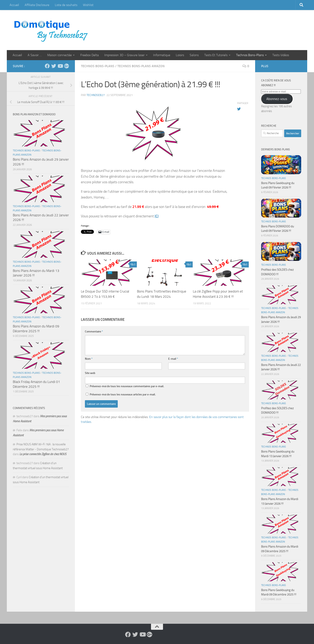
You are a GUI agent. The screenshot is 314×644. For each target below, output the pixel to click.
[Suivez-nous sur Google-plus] (66, 66)
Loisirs (180, 55)
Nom (89, 359)
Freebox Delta (90, 55)
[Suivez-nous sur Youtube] (60, 66)
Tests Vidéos (281, 55)
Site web (90, 373)
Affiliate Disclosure (37, 5)
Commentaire (94, 332)
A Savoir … (35, 55)
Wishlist (88, 5)
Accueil (14, 5)
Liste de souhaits (66, 5)
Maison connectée (59, 55)
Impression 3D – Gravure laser (124, 55)
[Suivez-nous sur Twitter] (54, 66)
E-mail (173, 359)
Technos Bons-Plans (250, 55)
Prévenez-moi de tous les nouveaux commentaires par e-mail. (127, 386)
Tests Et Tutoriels (216, 55)
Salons (194, 55)
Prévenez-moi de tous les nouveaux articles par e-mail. (123, 394)
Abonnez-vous (277, 99)
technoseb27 (96, 95)
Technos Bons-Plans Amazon (141, 66)
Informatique (162, 55)
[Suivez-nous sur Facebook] (47, 66)
